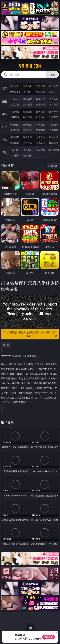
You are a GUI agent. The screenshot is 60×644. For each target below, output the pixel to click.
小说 (4, 140)
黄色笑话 (41, 143)
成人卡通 (41, 112)
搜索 (53, 74)
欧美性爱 (54, 112)
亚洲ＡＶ (15, 99)
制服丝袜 (15, 117)
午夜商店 (28, 150)
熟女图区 (41, 130)
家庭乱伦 (28, 137)
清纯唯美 (28, 130)
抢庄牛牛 (54, 92)
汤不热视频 (54, 150)
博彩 (4, 89)
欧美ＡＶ (41, 99)
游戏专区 (54, 86)
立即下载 (48, 637)
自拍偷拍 (28, 99)
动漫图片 (54, 124)
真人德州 (28, 86)
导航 (4, 152)
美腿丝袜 (15, 130)
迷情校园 (15, 143)
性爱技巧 (54, 143)
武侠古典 (54, 137)
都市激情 (15, 137)
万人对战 (41, 86)
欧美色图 (41, 124)
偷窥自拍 (15, 124)
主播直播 (41, 104)
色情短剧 (28, 155)
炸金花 (28, 92)
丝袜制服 (28, 104)
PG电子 (15, 86)
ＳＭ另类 (54, 104)
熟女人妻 (15, 104)
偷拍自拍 (28, 112)
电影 (4, 114)
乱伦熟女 (41, 117)
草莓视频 (41, 150)
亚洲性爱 (15, 112)
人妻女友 (41, 137)
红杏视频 (15, 155)
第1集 (6, 345)
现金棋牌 (41, 92)
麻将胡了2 (15, 92)
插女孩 (15, 150)
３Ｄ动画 (54, 99)
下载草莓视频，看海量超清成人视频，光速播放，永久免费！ (30, 335)
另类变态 (54, 117)
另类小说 (28, 143)
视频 (4, 101)
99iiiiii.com (30, 66)
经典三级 (28, 117)
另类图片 (54, 130)
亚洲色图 (28, 124)
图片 (4, 127)
